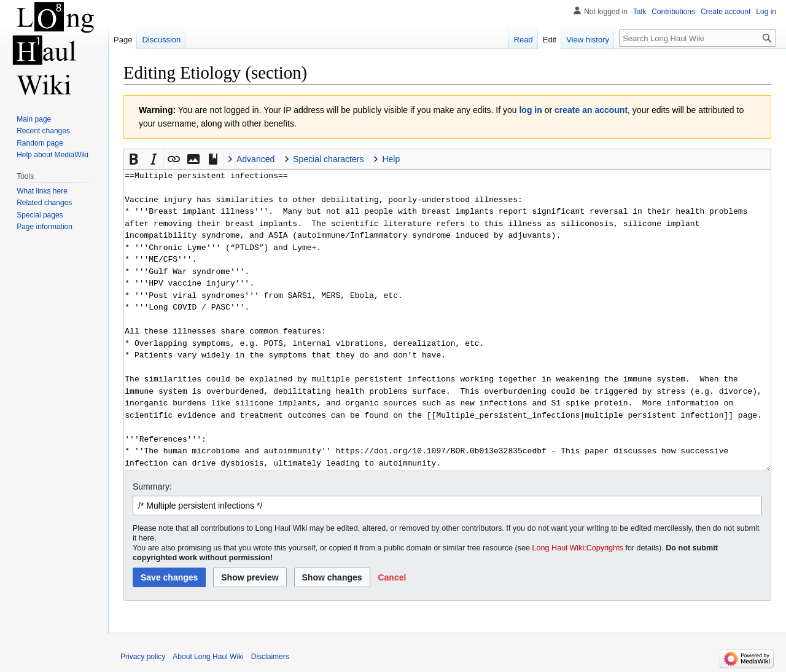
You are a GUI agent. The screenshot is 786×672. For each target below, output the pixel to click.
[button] (134, 159)
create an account (591, 110)
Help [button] (391, 159)
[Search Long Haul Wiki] (698, 38)
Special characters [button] (328, 159)
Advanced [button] (255, 159)
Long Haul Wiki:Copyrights (578, 548)
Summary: (152, 486)
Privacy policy (143, 657)
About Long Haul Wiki (208, 657)
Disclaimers (270, 657)
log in (530, 110)
